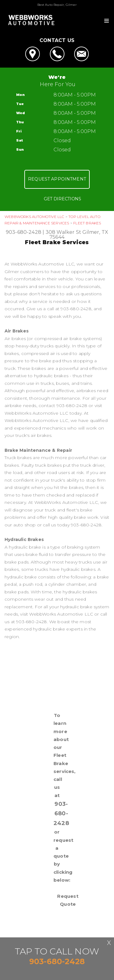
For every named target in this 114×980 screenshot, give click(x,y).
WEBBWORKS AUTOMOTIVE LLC (35, 217)
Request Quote (68, 900)
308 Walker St (64, 232)
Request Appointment (57, 179)
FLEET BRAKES (87, 223)
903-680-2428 (24, 232)
